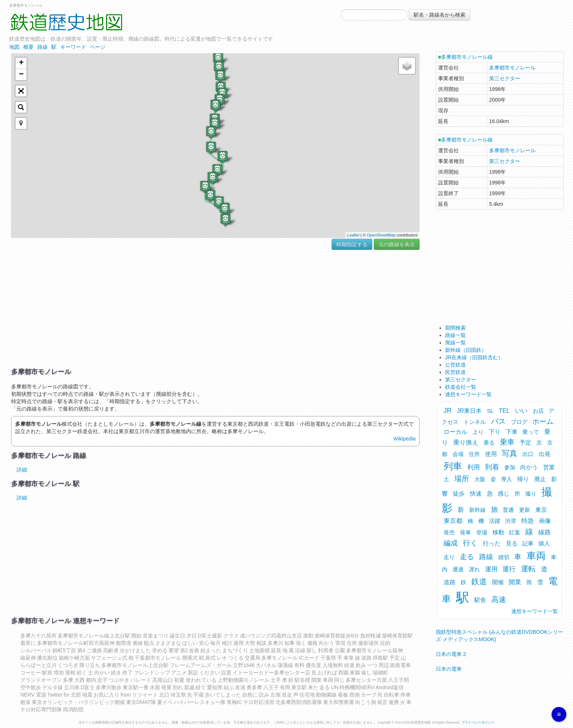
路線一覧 (455, 335)
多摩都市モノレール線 (467, 57)
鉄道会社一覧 (461, 387)
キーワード (73, 47)
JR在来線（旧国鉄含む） (474, 357)
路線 (43, 47)
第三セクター (505, 78)
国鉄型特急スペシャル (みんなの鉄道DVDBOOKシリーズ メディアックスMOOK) (500, 633)
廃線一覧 (455, 343)
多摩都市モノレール (512, 68)
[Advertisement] (215, 309)
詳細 (22, 470)
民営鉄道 (455, 372)
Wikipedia (405, 439)
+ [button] (21, 63)
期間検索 (455, 328)
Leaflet (353, 235)
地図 (14, 47)
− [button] (21, 75)
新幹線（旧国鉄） (466, 350)
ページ (98, 47)
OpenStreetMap (381, 235)
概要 (28, 47)
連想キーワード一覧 (468, 394)
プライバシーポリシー (478, 722)
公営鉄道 (455, 365)
